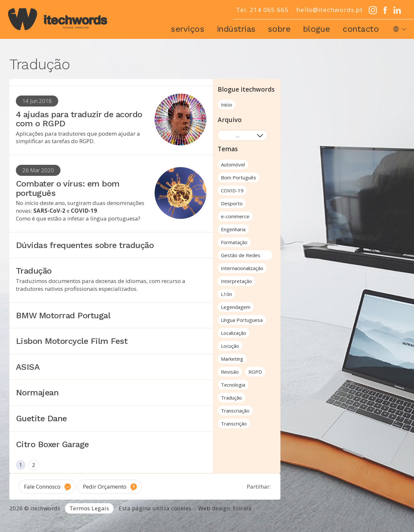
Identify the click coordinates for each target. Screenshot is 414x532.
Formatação (234, 242)
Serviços (187, 29)
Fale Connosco (42, 487)
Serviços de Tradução (101, 520)
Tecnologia (233, 385)
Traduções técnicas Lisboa (319, 520)
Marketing (232, 359)
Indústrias (236, 29)
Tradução (231, 398)
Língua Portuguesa (242, 320)
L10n (226, 294)
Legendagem (236, 307)
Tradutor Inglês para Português (166, 520)
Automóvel (233, 164)
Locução (230, 346)
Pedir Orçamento (105, 487)
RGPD (255, 372)
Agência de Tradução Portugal (39, 520)
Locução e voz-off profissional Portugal (238, 528)
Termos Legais (89, 508)
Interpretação (236, 281)
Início (227, 105)
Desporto (232, 203)
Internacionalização (242, 268)
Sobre (279, 29)
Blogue (317, 29)
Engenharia (233, 229)
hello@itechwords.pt (330, 10)
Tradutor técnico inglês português (245, 520)
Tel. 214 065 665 (262, 10)
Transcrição (234, 424)
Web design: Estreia (225, 508)
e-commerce (235, 216)
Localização (234, 333)
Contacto (361, 29)
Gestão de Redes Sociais (241, 256)
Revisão (230, 372)
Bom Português (239, 177)
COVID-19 (232, 190)
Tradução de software (380, 520)
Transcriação (235, 411)
